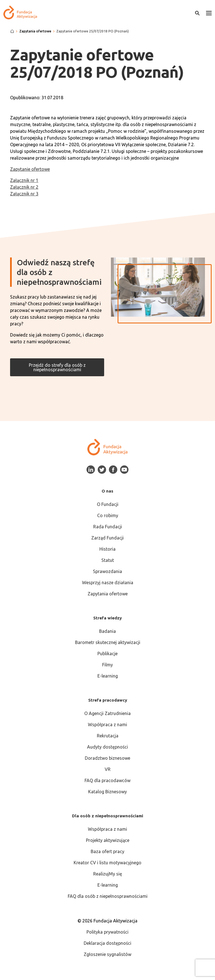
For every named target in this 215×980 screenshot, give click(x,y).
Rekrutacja (108, 736)
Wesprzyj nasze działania (108, 583)
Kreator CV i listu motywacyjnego (107, 863)
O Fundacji (108, 504)
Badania (107, 631)
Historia (107, 549)
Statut (108, 560)
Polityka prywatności (107, 932)
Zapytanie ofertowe (30, 169)
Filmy (107, 665)
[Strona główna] (12, 31)
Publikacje (107, 654)
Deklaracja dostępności (107, 943)
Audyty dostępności (107, 747)
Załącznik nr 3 (24, 194)
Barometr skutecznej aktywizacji (108, 642)
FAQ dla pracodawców (107, 780)
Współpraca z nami (107, 725)
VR (108, 769)
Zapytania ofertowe (108, 594)
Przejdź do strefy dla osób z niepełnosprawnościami (57, 367)
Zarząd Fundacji (107, 538)
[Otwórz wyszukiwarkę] (197, 13)
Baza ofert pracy (107, 851)
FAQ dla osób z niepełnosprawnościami (108, 896)
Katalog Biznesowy (107, 792)
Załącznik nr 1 (24, 180)
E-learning (108, 676)
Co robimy (108, 515)
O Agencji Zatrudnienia (107, 713)
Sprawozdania (107, 571)
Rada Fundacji (108, 527)
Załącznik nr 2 (24, 187)
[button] (209, 13)
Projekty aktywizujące (108, 840)
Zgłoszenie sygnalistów (107, 954)
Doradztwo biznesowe (107, 758)
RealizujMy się (108, 874)
